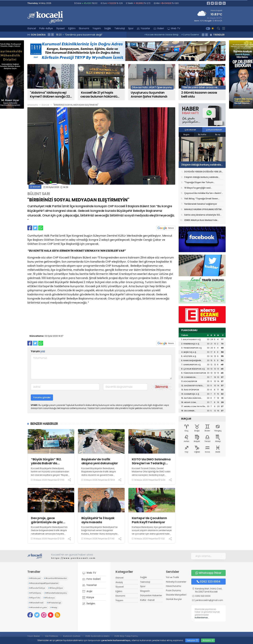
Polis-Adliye (46, 28)
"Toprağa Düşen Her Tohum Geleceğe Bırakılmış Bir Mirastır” (201, 183)
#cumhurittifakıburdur (55, 578)
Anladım (208, 640)
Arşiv (87, 591)
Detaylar (192, 640)
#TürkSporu (35, 593)
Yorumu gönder (42, 397)
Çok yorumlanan (214, 130)
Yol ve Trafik (172, 577)
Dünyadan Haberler (151, 595)
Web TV (174, 28)
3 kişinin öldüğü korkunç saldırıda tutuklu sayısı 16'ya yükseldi (201, 165)
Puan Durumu (173, 590)
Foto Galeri (91, 579)
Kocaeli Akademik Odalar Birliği (161, 35)
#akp (54, 607)
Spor (131, 28)
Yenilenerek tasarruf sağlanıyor (201, 204)
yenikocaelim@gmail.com (209, 600)
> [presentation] (52, 35)
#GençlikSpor (56, 588)
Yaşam (97, 28)
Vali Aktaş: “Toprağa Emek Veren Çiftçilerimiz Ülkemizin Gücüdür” (201, 199)
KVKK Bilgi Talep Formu (126, 636)
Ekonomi (84, 28)
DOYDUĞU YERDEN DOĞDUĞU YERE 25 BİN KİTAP (203, 172)
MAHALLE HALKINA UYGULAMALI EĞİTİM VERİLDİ (203, 210)
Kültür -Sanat (147, 600)
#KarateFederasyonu (56, 593)
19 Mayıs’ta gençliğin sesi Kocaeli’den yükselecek (197, 188)
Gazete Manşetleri (176, 595)
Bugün (186, 134)
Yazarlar (144, 28)
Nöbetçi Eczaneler (176, 582)
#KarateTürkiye (37, 588)
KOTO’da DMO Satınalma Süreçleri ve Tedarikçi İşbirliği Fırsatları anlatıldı (151, 461)
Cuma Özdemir (190, 35)
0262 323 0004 (208, 582)
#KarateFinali (36, 603)
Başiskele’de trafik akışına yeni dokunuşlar (100, 461)
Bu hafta (202, 134)
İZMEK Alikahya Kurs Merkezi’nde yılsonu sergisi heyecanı (201, 221)
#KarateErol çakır (38, 607)
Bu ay (218, 134)
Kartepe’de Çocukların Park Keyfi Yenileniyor (149, 520)
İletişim (89, 604)
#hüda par (35, 578)
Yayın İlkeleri (34, 636)
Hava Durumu (174, 586)
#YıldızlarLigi (54, 603)
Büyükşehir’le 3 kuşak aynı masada (98, 520)
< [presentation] (49, 35)
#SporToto (34, 598)
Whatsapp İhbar (208, 573)
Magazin (145, 591)
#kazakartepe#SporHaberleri (44, 583)
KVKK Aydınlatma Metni (97, 636)
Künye (88, 597)
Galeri (159, 28)
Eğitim (72, 28)
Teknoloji (120, 28)
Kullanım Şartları (72, 636)
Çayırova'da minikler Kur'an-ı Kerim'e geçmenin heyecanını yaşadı (204, 194)
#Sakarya (49, 598)
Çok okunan (190, 130)
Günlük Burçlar (174, 599)
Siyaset (61, 28)
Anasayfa (33, 105)
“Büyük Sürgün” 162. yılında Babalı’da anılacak (46, 461)
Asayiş (119, 582)
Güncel (32, 28)
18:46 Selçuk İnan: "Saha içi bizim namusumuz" (85, 35)
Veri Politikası (52, 636)
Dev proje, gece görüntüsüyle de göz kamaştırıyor (47, 520)
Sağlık (108, 28)
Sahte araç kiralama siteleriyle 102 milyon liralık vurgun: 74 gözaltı (202, 215)
